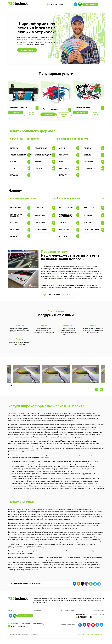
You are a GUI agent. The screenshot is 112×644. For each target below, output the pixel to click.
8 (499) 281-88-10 (53, 295)
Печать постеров (51, 109)
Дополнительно (67, 610)
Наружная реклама (69, 198)
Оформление (99, 610)
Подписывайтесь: (69, 625)
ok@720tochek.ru (18, 626)
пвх (58, 276)
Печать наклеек (83, 107)
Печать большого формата (32, 131)
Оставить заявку (27, 50)
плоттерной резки (48, 281)
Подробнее (15, 113)
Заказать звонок (90, 4)
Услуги (11, 610)
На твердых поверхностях (73, 139)
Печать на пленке (19, 107)
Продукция (37, 610)
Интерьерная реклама (22, 198)
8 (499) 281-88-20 (56, 4)
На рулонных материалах (24, 139)
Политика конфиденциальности (90, 635)
